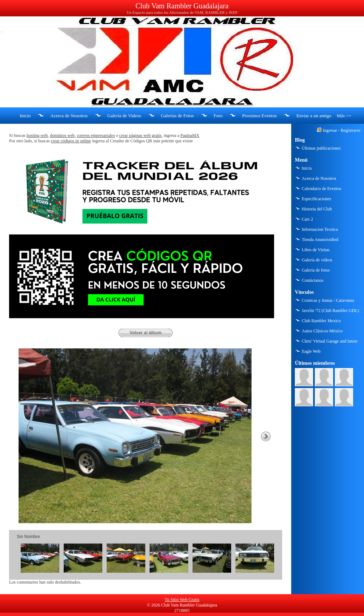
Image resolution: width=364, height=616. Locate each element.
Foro (218, 116)
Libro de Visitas (316, 250)
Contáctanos (312, 280)
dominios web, (63, 135)
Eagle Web (311, 351)
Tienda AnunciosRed (320, 240)
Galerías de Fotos (177, 116)
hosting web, (38, 135)
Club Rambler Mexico (321, 321)
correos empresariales (96, 135)
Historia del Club (317, 209)
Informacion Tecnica (320, 229)
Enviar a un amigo (314, 116)
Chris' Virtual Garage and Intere (330, 341)
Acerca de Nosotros (69, 116)
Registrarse (351, 130)
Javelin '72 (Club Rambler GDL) (330, 311)
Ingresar (330, 130)
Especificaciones (316, 199)
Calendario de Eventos (322, 189)
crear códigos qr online (71, 141)
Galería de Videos (124, 116)
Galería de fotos (316, 270)
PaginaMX (190, 135)
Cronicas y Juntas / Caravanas (328, 300)
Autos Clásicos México (322, 331)
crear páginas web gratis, (141, 135)
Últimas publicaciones (321, 148)
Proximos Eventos (259, 116)
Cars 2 (307, 219)
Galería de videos (317, 260)
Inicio (25, 116)
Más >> (344, 116)
